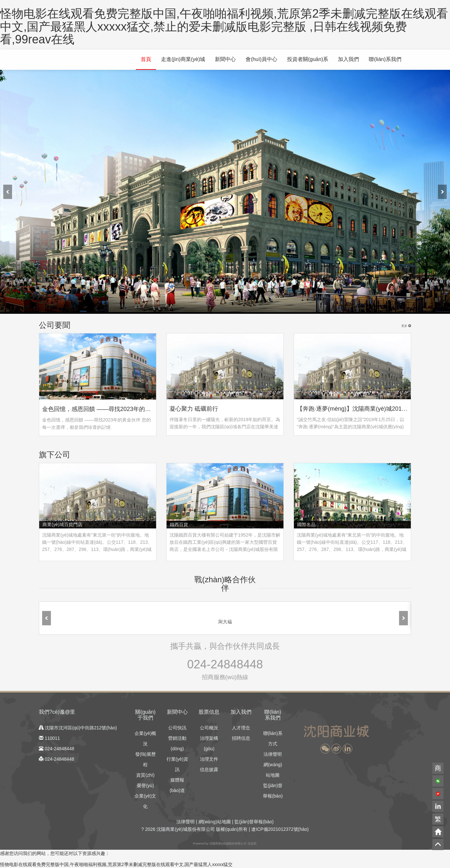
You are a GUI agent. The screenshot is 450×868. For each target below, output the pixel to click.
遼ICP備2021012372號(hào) (280, 829)
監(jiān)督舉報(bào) (254, 822)
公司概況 (209, 728)
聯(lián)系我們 (385, 59)
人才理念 (241, 728)
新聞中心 (225, 59)
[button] (325, 749)
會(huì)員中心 (261, 59)
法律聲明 (273, 754)
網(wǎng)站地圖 (215, 822)
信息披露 (209, 769)
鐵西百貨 (179, 525)
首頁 (146, 59)
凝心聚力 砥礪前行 (194, 409)
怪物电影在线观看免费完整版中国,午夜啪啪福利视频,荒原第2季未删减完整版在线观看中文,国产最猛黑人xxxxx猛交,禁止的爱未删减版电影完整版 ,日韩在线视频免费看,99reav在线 (224, 26)
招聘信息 (241, 738)
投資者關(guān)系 (308, 59)
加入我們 (348, 59)
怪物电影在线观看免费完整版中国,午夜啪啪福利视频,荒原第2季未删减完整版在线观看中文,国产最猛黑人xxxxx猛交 (116, 864)
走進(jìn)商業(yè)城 (183, 59)
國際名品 (306, 525)
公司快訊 (177, 728)
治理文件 (209, 759)
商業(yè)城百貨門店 (62, 525)
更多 (406, 326)
